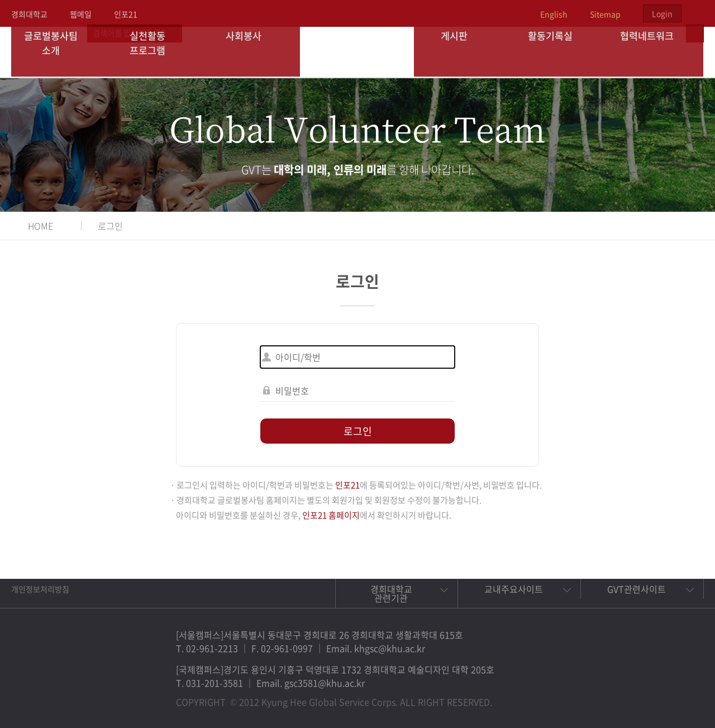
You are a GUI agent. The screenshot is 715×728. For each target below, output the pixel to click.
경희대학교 (29, 14)
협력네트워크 (655, 52)
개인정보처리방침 (40, 589)
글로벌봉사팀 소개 (59, 52)
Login (662, 13)
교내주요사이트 (514, 589)
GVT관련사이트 (637, 589)
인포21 (126, 14)
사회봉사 (252, 52)
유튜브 (683, 697)
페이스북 (606, 697)
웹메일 (81, 14)
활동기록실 (559, 52)
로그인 (110, 226)
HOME (40, 226)
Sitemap (605, 14)
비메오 (657, 697)
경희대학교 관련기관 (391, 593)
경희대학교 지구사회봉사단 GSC (358, 51)
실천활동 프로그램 (156, 52)
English (554, 14)
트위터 (631, 697)
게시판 (463, 52)
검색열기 (695, 13)
